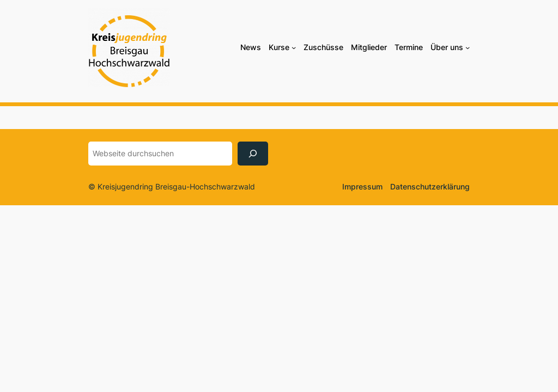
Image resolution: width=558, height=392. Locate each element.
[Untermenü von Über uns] (468, 47)
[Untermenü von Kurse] (294, 47)
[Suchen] (253, 153)
